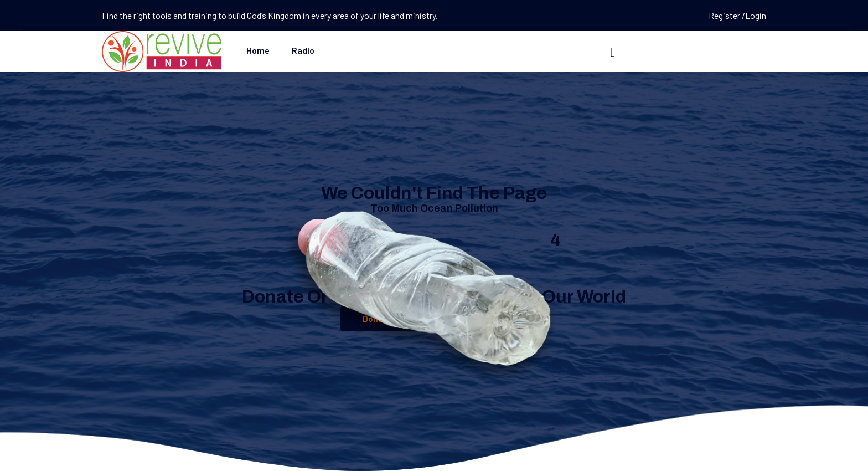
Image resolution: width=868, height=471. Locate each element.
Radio (303, 50)
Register (725, 15)
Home (258, 50)
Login (756, 15)
